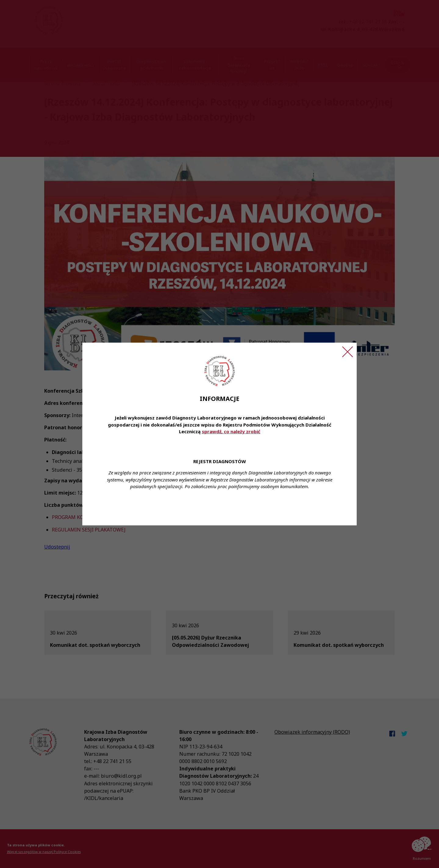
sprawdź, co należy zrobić (231, 431)
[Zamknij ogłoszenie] (348, 352)
